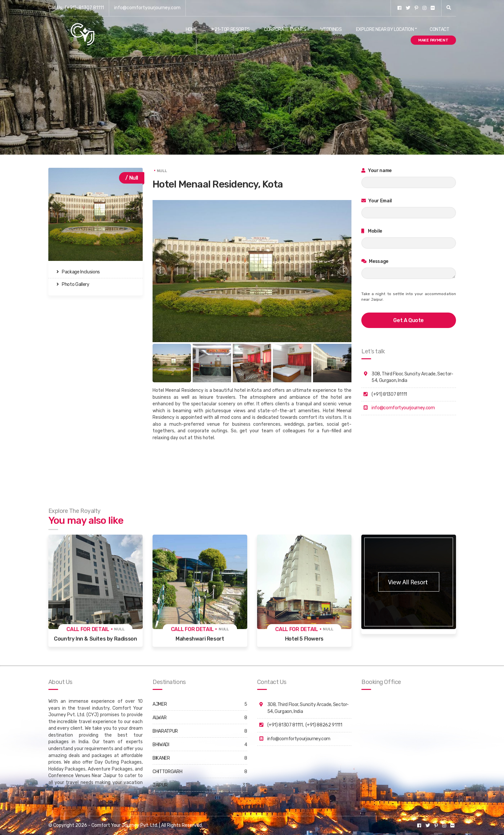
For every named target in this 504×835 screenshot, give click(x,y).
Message (375, 261)
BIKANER (161, 758)
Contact (440, 29)
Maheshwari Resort (200, 639)
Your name (376, 171)
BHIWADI (161, 745)
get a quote (408, 320)
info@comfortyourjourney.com (147, 8)
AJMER (160, 704)
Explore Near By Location (385, 29)
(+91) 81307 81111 (285, 725)
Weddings (331, 29)
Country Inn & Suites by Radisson (95, 639)
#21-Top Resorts (230, 29)
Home (192, 29)
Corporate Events (285, 29)
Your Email (377, 201)
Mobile (372, 231)
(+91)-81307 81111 (84, 8)
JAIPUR (160, 785)
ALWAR (159, 718)
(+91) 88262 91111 (324, 725)
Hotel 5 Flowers (304, 639)
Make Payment (433, 40)
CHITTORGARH (167, 772)
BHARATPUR (165, 731)
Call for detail (88, 629)
